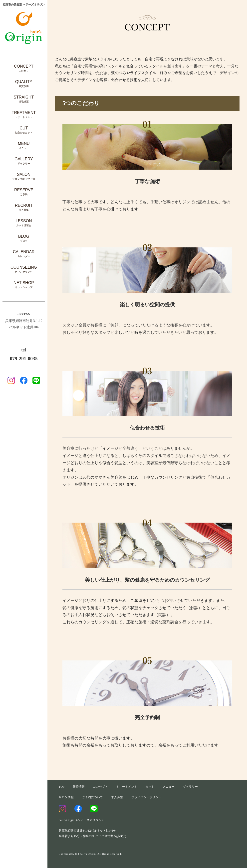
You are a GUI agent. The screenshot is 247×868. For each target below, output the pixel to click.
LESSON (24, 223)
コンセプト (100, 787)
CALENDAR (24, 254)
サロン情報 (66, 797)
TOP (62, 787)
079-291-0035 (24, 359)
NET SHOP (24, 285)
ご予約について (92, 797)
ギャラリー (190, 787)
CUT (24, 130)
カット (150, 787)
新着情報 (79, 787)
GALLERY (24, 161)
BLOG (24, 238)
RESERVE (24, 192)
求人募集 (117, 797)
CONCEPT (24, 68)
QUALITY (24, 84)
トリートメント (127, 787)
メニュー (169, 787)
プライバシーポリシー (146, 797)
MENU (24, 146)
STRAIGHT (24, 99)
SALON (24, 176)
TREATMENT (24, 115)
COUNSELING (24, 269)
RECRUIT (24, 207)
